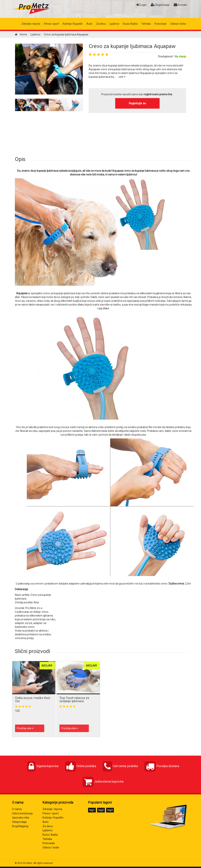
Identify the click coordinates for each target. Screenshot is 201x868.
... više (121, 77)
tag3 (110, 810)
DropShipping (20, 826)
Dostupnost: (166, 57)
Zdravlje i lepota (31, 24)
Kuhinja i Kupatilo (73, 24)
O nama (17, 809)
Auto (89, 24)
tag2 (101, 810)
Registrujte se (137, 103)
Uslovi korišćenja (22, 814)
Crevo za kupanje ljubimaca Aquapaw (132, 46)
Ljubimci (114, 24)
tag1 (92, 810)
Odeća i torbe (178, 24)
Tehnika (146, 24)
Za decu (101, 24)
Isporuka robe (21, 818)
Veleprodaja (19, 822)
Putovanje (161, 24)
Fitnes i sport (52, 24)
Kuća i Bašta (130, 24)
